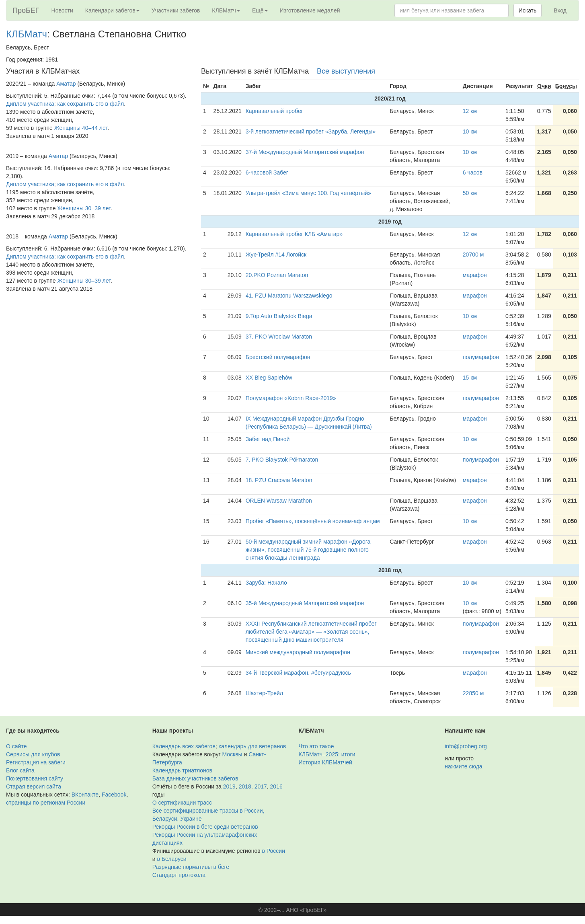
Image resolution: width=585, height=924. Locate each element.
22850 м (473, 693)
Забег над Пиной (268, 439)
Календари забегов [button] (112, 10)
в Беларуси (171, 859)
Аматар (66, 84)
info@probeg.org (466, 746)
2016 (276, 786)
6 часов (473, 172)
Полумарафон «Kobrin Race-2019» (291, 398)
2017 (261, 786)
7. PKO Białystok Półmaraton (282, 460)
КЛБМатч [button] (226, 10)
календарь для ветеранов (252, 746)
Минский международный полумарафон (298, 652)
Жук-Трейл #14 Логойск (276, 255)
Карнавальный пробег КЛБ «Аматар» (294, 234)
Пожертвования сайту (35, 778)
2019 (229, 786)
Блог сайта (20, 770)
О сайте (16, 746)
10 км (470, 131)
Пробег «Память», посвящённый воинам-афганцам (313, 521)
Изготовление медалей (310, 10)
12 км (470, 111)
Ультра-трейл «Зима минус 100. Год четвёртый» (308, 193)
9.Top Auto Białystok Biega (279, 316)
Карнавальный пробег (274, 111)
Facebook (114, 795)
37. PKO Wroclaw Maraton (279, 337)
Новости (62, 10)
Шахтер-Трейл (264, 693)
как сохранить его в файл (91, 104)
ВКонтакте (85, 795)
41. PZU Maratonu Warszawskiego (289, 296)
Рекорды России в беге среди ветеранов (205, 827)
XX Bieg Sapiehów (269, 378)
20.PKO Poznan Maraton (277, 275)
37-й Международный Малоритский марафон (305, 152)
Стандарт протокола (179, 875)
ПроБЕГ (26, 10)
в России (274, 851)
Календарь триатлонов (182, 770)
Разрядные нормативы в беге (191, 867)
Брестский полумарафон (278, 357)
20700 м (473, 255)
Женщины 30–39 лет (84, 208)
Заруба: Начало (266, 583)
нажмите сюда (463, 766)
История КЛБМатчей (325, 762)
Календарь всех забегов (184, 746)
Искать (528, 10)
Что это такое (316, 746)
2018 (245, 786)
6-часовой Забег (267, 172)
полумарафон (481, 357)
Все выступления (346, 71)
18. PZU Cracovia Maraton (279, 480)
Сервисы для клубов (33, 754)
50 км (470, 193)
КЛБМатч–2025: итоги (327, 754)
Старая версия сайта (34, 786)
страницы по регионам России (46, 803)
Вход (560, 10)
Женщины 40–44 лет (81, 128)
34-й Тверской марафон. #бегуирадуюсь (298, 673)
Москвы (232, 754)
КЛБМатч (27, 34)
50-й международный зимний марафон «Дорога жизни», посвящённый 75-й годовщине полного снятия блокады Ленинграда (308, 550)
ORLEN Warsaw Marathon (279, 501)
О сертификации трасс (182, 803)
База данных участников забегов (195, 778)
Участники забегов (176, 10)
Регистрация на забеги (36, 762)
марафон (475, 275)
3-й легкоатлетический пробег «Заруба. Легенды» (311, 131)
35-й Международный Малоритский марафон (305, 603)
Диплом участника (30, 104)
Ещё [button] (260, 10)
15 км (470, 378)
